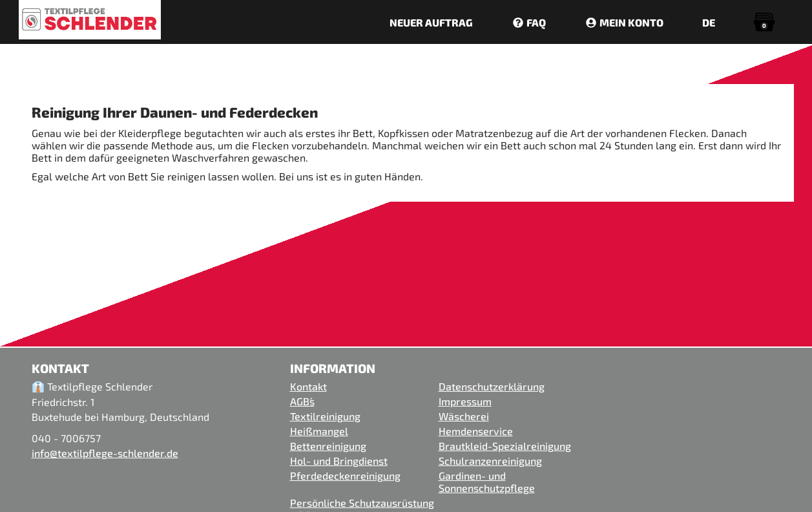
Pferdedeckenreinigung (345, 475)
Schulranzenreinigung (490, 461)
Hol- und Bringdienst (339, 461)
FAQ (529, 22)
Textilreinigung (325, 416)
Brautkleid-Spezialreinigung (505, 446)
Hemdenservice (476, 431)
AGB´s (302, 401)
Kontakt (308, 386)
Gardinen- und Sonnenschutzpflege (487, 482)
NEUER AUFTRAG (431, 22)
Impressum (465, 401)
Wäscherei (464, 416)
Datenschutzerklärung (492, 386)
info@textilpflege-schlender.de (105, 453)
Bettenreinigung (328, 446)
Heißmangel (319, 431)
